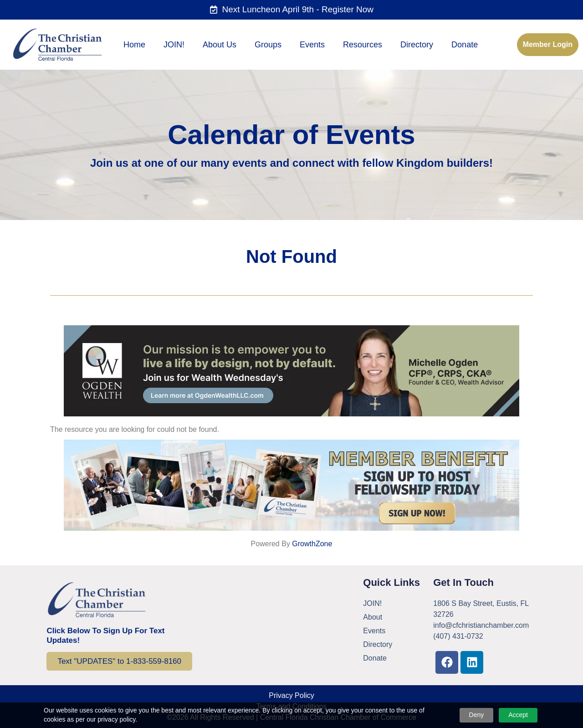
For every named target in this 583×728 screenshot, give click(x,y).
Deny (477, 715)
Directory (417, 45)
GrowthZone (312, 544)
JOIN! (174, 45)
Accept (518, 715)
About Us (220, 45)
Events (312, 45)
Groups (268, 45)
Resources (363, 45)
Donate (465, 45)
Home (134, 45)
